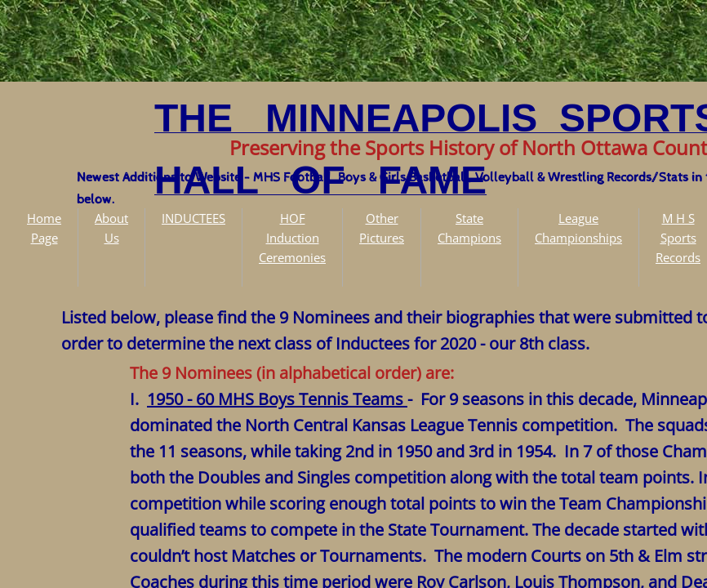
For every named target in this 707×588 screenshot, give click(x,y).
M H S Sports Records (678, 238)
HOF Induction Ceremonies (292, 238)
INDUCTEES (193, 218)
